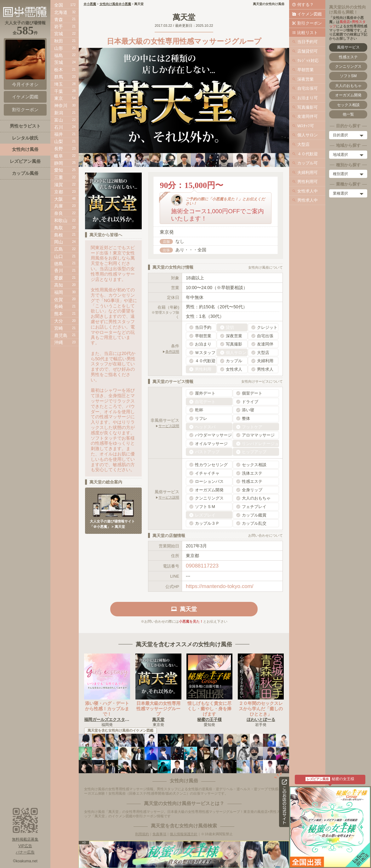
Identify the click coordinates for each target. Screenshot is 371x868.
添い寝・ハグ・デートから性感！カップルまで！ (107, 709)
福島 (59, 55)
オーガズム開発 (348, 95)
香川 (59, 271)
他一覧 (348, 114)
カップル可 (308, 163)
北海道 (61, 12)
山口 (59, 256)
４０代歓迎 (308, 154)
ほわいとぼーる (261, 720)
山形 (59, 48)
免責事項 (159, 834)
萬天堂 (158, 720)
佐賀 (59, 300)
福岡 (59, 292)
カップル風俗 (25, 173)
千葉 (59, 91)
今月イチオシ (25, 63)
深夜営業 (305, 79)
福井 (59, 134)
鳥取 (59, 228)
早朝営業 (305, 70)
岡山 (59, 242)
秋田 (59, 41)
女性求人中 (308, 191)
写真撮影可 (308, 107)
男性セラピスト (25, 126)
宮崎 (59, 328)
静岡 (59, 163)
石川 (59, 127)
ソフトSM (348, 76)
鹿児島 (61, 335)
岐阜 (59, 156)
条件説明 (172, 351)
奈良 (59, 213)
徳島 (59, 264)
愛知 (59, 170)
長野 (59, 149)
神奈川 (61, 106)
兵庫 (59, 206)
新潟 (59, 113)
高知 (59, 285)
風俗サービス (348, 47)
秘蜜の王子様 (209, 720)
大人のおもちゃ (348, 86)
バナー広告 (25, 852)
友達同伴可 (308, 116)
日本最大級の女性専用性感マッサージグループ (158, 709)
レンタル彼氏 (25, 138)
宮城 (59, 34)
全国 (59, 5)
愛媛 (59, 278)
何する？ (305, 5)
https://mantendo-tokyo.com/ (220, 586)
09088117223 (202, 566)
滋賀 (59, 185)
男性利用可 (308, 182)
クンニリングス (348, 66)
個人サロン (308, 135)
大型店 (303, 144)
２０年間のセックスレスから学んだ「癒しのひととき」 (261, 709)
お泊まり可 (308, 98)
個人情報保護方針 (184, 834)
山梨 (59, 141)
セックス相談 (348, 105)
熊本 (59, 314)
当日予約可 (308, 42)
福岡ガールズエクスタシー (109, 720)
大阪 (59, 199)
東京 (59, 98)
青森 (59, 20)
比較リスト (308, 33)
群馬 (59, 77)
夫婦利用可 (308, 172)
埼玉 (59, 84)
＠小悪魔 (90, 4)
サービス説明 (169, 426)
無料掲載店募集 (25, 839)
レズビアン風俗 (25, 161)
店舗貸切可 (308, 51)
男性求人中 (308, 200)
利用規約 (142, 834)
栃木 (59, 70)
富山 (59, 120)
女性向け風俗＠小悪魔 (115, 4)
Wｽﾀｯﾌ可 (306, 126)
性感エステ (348, 57)
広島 (59, 249)
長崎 (59, 306)
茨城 (59, 62)
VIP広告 (25, 846)
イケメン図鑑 (310, 14)
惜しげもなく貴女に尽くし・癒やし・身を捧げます (209, 709)
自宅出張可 (308, 88)
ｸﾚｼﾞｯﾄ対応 (308, 61)
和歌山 (61, 220)
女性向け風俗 (25, 149)
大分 (59, 321)
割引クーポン (310, 23)
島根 (59, 235)
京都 (59, 192)
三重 (59, 177)
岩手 (59, 26)
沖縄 (59, 342)
